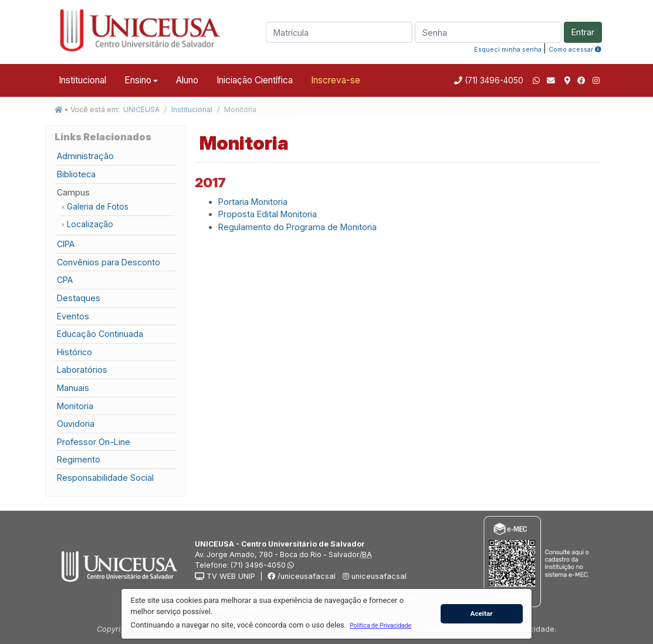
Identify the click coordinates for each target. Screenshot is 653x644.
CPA (65, 280)
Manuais (73, 388)
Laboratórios (82, 370)
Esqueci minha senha (508, 49)
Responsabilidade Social (105, 478)
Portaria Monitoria (253, 202)
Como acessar (575, 49)
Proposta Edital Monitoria (268, 214)
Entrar (583, 32)
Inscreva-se (336, 80)
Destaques (79, 298)
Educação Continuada (100, 334)
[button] (380, 625)
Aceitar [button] (482, 613)
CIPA (66, 244)
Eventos (73, 316)
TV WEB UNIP (225, 576)
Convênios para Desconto (109, 262)
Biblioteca (76, 174)
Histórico (75, 352)
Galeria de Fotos (98, 207)
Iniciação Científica (255, 80)
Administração (85, 156)
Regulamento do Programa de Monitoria (297, 227)
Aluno (187, 80)
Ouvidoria (76, 424)
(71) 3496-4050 (493, 80)
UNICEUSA (141, 109)
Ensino (138, 80)
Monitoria (75, 406)
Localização (90, 224)
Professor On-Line (94, 442)
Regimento (79, 459)
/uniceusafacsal (302, 576)
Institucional (82, 80)
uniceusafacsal (373, 576)
